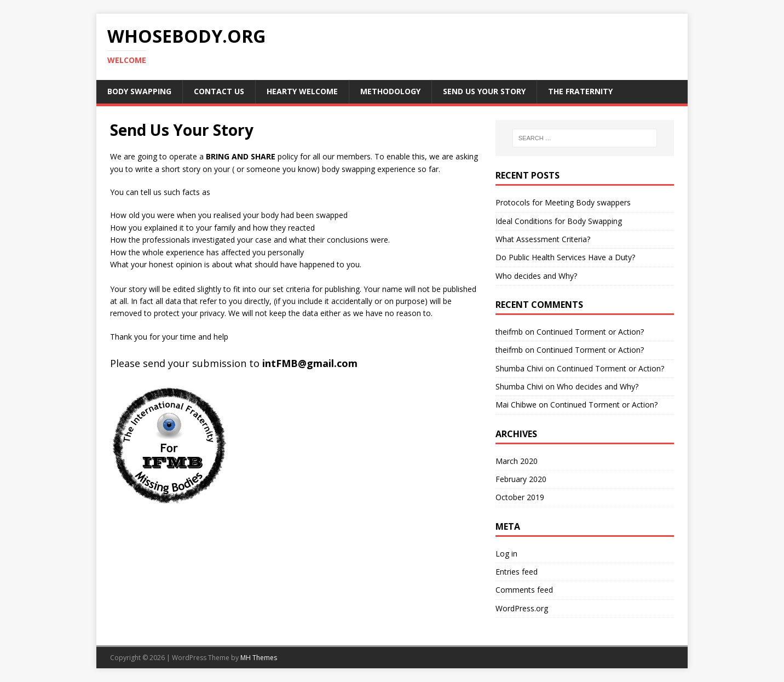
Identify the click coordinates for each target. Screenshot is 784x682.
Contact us (219, 91)
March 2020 (517, 461)
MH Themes (259, 658)
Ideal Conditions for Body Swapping (559, 221)
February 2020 (521, 479)
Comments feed (524, 590)
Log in (506, 554)
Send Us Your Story (484, 91)
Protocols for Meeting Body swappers (563, 202)
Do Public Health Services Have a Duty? (565, 257)
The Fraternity (580, 91)
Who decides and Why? (536, 276)
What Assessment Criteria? (543, 239)
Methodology (390, 91)
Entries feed (517, 572)
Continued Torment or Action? (590, 332)
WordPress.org (522, 608)
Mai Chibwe (516, 405)
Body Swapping (139, 91)
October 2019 (520, 497)
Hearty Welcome (302, 91)
